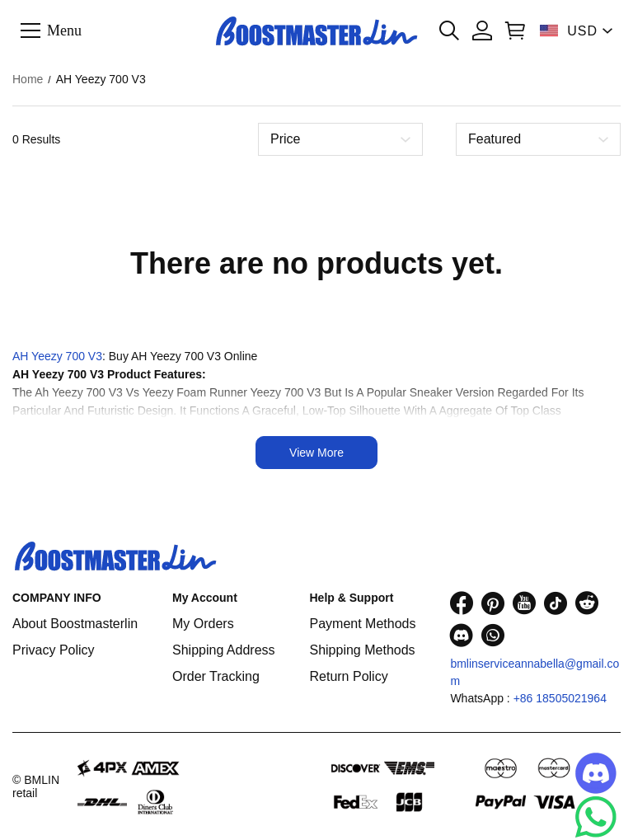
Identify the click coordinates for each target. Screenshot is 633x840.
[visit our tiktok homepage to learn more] (556, 603)
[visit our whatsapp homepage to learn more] (493, 635)
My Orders (203, 624)
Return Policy (348, 676)
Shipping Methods (362, 650)
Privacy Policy (54, 650)
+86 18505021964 (560, 698)
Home (28, 79)
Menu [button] (64, 30)
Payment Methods (362, 624)
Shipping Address (224, 650)
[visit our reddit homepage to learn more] (587, 603)
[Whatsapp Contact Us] (596, 817)
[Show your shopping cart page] (515, 31)
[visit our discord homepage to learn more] (462, 635)
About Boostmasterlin (75, 624)
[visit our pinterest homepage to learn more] (493, 603)
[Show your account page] (482, 31)
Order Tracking (216, 676)
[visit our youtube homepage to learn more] (524, 603)
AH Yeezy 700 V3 (57, 356)
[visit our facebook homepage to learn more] (462, 603)
